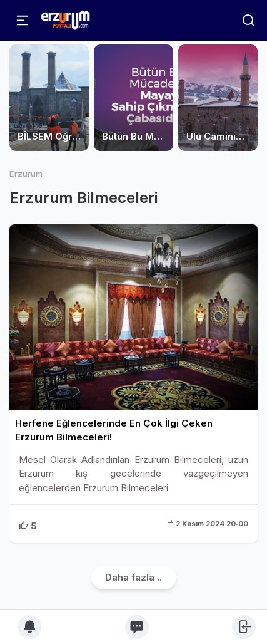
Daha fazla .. (133, 577)
